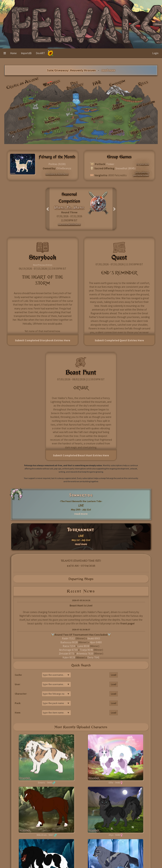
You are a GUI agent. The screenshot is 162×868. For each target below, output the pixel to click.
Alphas (23, 118)
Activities (97, 118)
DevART (40, 53)
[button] (5, 53)
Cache (93, 105)
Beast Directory (117, 131)
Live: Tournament (21, 130)
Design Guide (50, 130)
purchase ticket (141, 175)
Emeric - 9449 (45, 783)
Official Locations (143, 105)
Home (13, 53)
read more (81, 514)
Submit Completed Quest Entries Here (119, 340)
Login (155, 53)
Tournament (81, 530)
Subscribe (144, 118)
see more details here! (69, 224)
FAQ (97, 83)
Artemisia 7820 (85, 654)
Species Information (23, 105)
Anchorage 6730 (68, 650)
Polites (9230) (57, 164)
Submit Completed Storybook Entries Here (43, 340)
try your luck (143, 164)
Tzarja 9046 (87, 650)
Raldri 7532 (69, 638)
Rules (143, 83)
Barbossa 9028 (69, 642)
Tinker (110, 164)
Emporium (118, 83)
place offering (142, 173)
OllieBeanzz (64, 168)
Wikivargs (52, 83)
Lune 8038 (83, 646)
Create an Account (23, 83)
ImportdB (26, 53)
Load (114, 675)
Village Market (52, 105)
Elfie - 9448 (114, 783)
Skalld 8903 (94, 638)
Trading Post (75, 130)
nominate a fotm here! (57, 174)
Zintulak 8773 (67, 654)
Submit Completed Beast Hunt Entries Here (81, 455)
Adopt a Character (143, 130)
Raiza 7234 (69, 646)
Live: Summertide (52, 120)
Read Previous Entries (43, 265)
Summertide (81, 495)
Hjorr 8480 (96, 642)
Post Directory (75, 85)
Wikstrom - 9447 (45, 835)
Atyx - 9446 (114, 835)
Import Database (118, 106)
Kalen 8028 (69, 657)
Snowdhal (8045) (125, 168)
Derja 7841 (94, 657)
